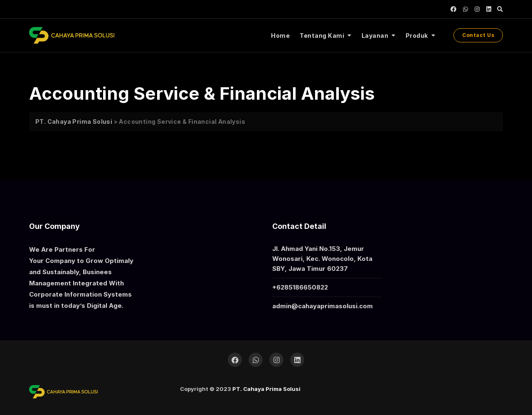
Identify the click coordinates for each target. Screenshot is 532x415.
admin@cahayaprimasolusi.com (323, 306)
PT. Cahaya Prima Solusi (266, 389)
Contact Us (478, 35)
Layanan (375, 36)
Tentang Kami (322, 36)
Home (280, 36)
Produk (417, 36)
